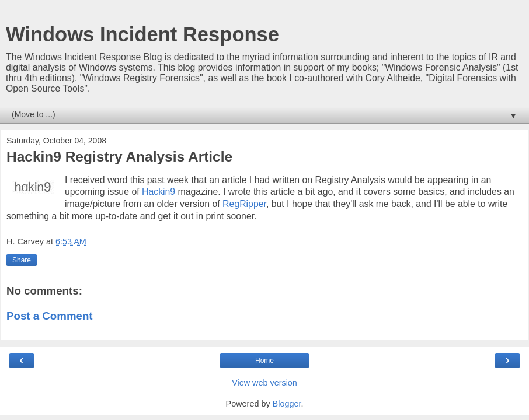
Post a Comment (50, 316)
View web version (264, 383)
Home (264, 360)
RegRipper (244, 204)
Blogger (287, 404)
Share (22, 260)
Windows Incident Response (142, 34)
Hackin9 (159, 192)
